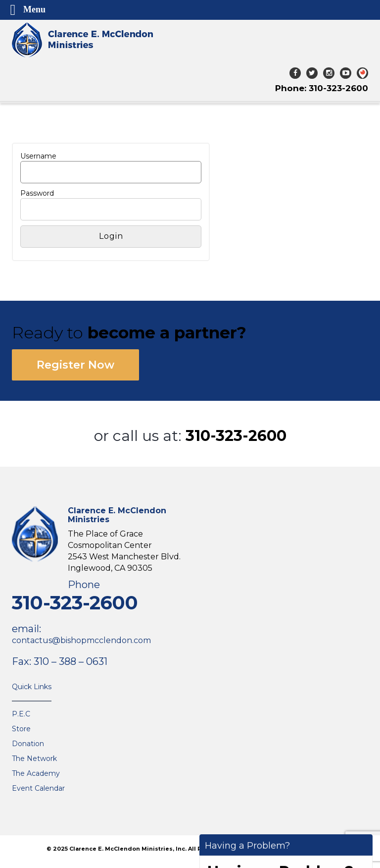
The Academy (36, 773)
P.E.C (21, 714)
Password (37, 193)
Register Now (75, 365)
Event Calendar (38, 788)
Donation (28, 744)
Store (21, 729)
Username (38, 156)
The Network (34, 759)
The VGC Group (314, 849)
